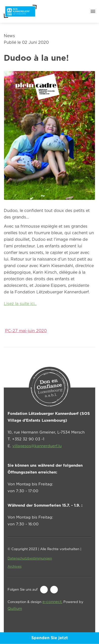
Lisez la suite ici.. (20, 304)
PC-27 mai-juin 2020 (26, 331)
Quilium (15, 609)
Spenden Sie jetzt (50, 638)
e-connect (52, 602)
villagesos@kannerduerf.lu (37, 446)
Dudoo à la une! (36, 58)
